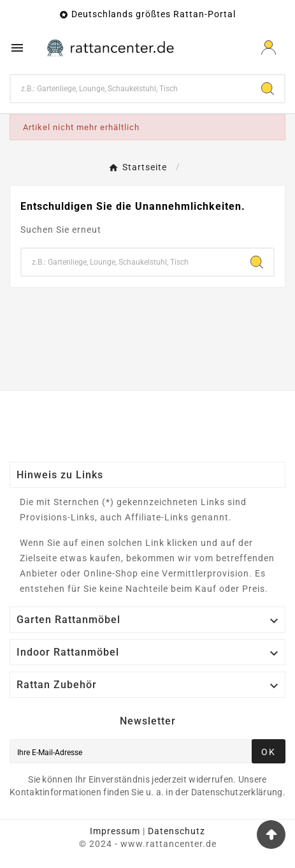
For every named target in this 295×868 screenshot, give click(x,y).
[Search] (268, 89)
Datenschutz (176, 831)
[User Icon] (269, 48)
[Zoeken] (131, 89)
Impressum (115, 831)
